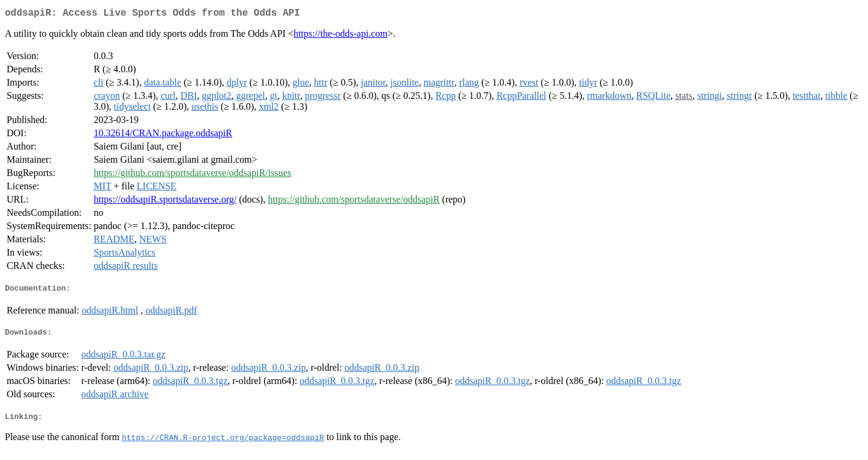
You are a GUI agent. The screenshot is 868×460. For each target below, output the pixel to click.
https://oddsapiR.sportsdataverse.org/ (165, 202)
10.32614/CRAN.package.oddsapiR (163, 135)
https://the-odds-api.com (341, 36)
